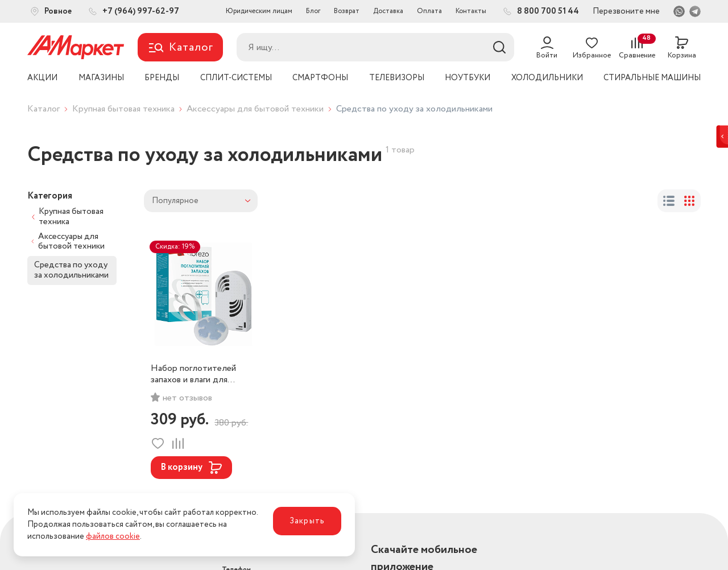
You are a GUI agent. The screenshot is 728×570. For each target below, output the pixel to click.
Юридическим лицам (259, 11)
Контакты (471, 11)
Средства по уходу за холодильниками (71, 270)
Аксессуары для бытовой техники (255, 109)
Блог (313, 11)
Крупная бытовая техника (123, 109)
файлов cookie (113, 536)
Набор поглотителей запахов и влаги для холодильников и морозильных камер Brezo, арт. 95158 (193, 374)
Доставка (388, 11)
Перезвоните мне (626, 11)
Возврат (347, 11)
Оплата (429, 11)
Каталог (44, 109)
